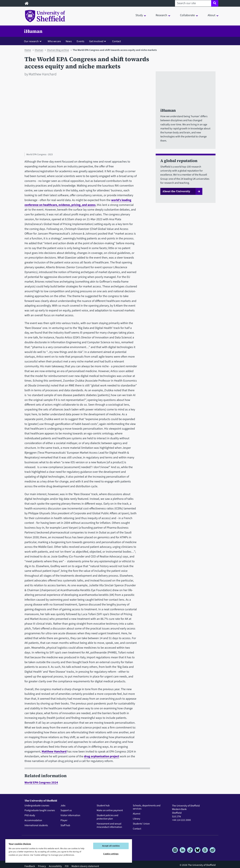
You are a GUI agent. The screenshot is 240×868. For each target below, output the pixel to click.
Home (28, 50)
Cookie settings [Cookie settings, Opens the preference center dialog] (111, 854)
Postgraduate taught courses (40, 810)
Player (64, 820)
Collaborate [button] (187, 15)
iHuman (33, 31)
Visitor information (70, 815)
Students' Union (141, 824)
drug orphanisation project (102, 756)
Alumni (137, 814)
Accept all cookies (111, 846)
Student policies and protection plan (107, 817)
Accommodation (33, 820)
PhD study (30, 815)
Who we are (54, 41)
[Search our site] (193, 3)
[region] (69, 851)
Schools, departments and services (147, 807)
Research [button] (161, 15)
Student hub (103, 806)
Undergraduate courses (37, 806)
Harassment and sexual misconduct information (109, 825)
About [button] (211, 15)
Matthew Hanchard (54, 752)
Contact (116, 41)
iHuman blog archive (58, 50)
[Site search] (215, 3)
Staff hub (65, 825)
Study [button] (139, 15)
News (69, 41)
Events (80, 41)
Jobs (63, 806)
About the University (176, 191)
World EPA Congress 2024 (41, 783)
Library (136, 819)
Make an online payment (110, 810)
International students (36, 825)
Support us (66, 810)
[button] (33, 41)
